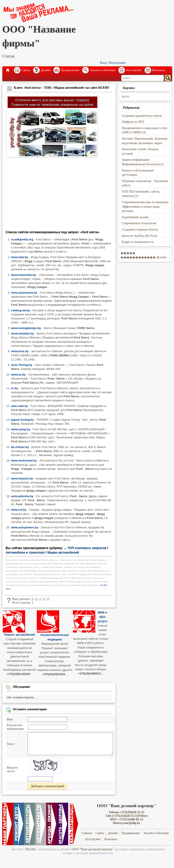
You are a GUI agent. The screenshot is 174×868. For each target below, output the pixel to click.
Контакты (159, 70)
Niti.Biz (31, 849)
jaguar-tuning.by (22, 420)
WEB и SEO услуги (102, 617)
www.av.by (18, 375)
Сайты (26, 70)
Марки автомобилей (63, 552)
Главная (7, 70)
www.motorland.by (24, 460)
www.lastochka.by (24, 275)
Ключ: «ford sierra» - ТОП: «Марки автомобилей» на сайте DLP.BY (62, 88)
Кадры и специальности (138, 242)
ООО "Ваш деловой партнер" (92, 849)
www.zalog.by (21, 429)
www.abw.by (20, 257)
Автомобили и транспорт (25, 552)
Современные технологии (139, 223)
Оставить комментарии (30, 709)
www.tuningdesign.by (26, 328)
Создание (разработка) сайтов (142, 116)
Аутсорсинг (134, 70)
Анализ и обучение (103, 70)
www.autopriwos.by (25, 527)
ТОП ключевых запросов (87, 548)
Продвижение (70, 70)
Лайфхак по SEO (133, 122)
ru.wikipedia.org (22, 239)
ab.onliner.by (20, 447)
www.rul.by (19, 510)
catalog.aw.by (20, 310)
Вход (103, 63)
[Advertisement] (59, 195)
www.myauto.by (22, 478)
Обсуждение (21, 687)
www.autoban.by (22, 333)
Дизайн (46, 70)
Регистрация (117, 63)
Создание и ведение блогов (140, 230)
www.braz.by (20, 351)
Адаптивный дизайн (135, 217)
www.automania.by (24, 293)
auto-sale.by (20, 406)
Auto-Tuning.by (22, 365)
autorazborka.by (22, 496)
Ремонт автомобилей (20, 635)
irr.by (15, 388)
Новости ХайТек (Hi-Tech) (139, 236)
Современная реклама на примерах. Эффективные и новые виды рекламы (146, 207)
